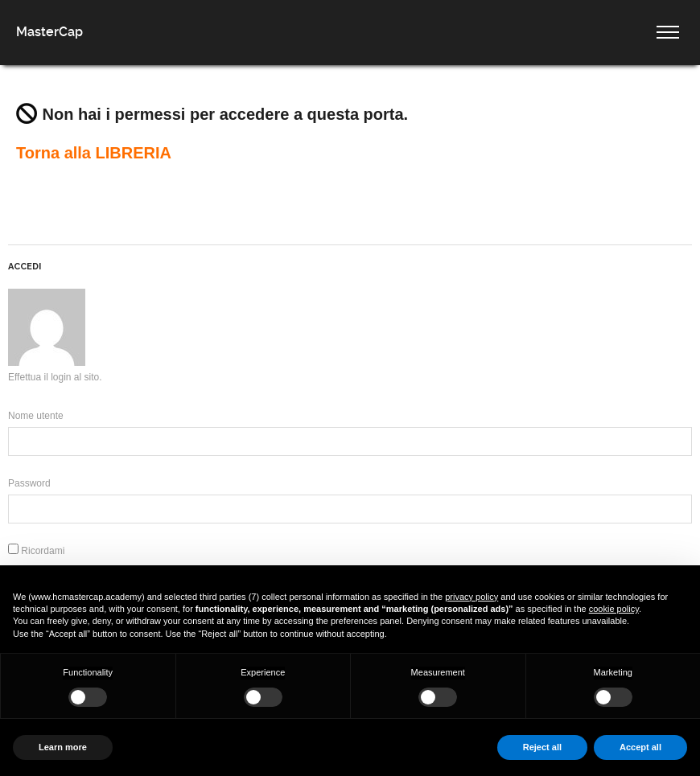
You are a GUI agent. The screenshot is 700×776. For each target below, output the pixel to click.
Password (29, 483)
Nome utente (36, 416)
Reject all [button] (542, 747)
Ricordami (36, 551)
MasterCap (49, 32)
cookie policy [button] (614, 609)
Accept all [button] (640, 747)
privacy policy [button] (471, 597)
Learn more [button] (63, 747)
